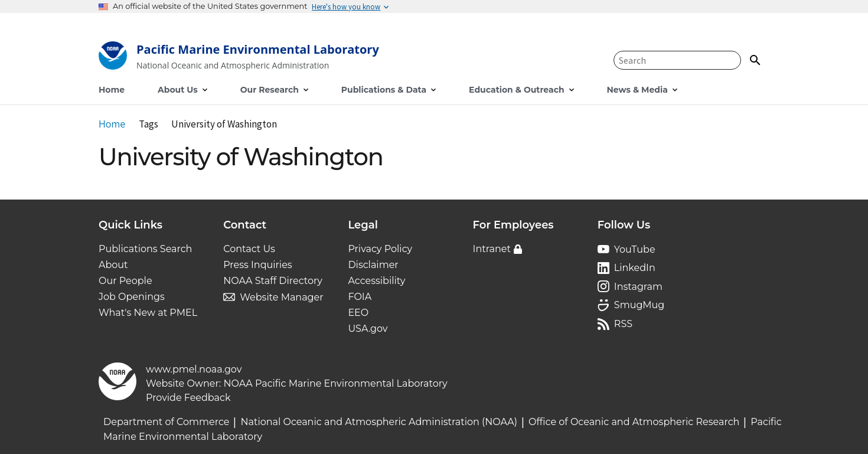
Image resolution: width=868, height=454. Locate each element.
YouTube (635, 249)
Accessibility (376, 281)
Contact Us (249, 249)
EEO (358, 313)
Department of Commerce (166, 422)
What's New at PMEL (148, 313)
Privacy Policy (380, 249)
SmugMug (639, 305)
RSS (623, 324)
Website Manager (281, 297)
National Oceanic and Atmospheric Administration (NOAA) (379, 422)
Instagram (638, 287)
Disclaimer (373, 265)
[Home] (239, 58)
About (113, 265)
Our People (125, 281)
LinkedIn (635, 268)
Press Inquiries (257, 265)
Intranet (492, 249)
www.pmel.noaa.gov (194, 369)
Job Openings (132, 297)
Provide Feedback (188, 398)
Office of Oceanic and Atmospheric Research (634, 422)
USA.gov (368, 329)
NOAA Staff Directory (273, 281)
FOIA (360, 297)
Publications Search (145, 249)
